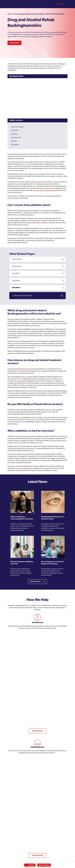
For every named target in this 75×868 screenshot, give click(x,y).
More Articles (35, 582)
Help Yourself (37, 731)
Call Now (31, 865)
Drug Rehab (16, 281)
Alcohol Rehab (17, 259)
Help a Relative (37, 856)
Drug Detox (16, 274)
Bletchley (14, 141)
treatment (23, 369)
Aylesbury (14, 134)
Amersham (15, 130)
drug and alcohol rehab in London (44, 190)
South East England (17, 127)
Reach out (31, 468)
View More (16, 288)
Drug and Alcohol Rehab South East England (29, 14)
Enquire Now (15, 43)
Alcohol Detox (17, 266)
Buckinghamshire (16, 76)
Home (10, 14)
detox (39, 223)
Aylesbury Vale (16, 138)
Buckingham (15, 145)
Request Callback (44, 865)
